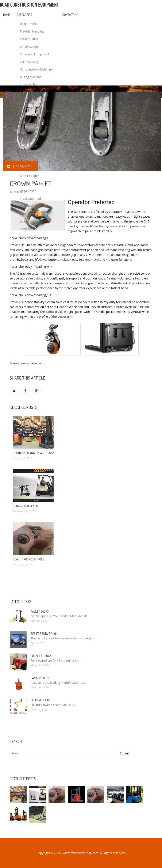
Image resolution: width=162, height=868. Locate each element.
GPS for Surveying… (44, 634)
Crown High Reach (25, 506)
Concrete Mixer (31, 107)
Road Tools (28, 206)
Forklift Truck (29, 39)
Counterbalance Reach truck (34, 453)
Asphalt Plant (29, 138)
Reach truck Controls (28, 559)
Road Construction (33, 123)
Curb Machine (30, 85)
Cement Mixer (30, 130)
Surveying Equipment (35, 54)
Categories (24, 15)
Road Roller (28, 191)
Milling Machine (31, 77)
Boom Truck (28, 100)
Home (7, 15)
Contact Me (70, 15)
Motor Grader (30, 176)
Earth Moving (29, 62)
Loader (25, 221)
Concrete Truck (30, 168)
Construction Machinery (36, 69)
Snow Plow (27, 229)
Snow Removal (30, 153)
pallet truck (54, 312)
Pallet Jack (27, 214)
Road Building (30, 115)
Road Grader (29, 145)
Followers (27, 92)
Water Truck (28, 161)
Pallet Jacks (40, 611)
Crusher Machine (32, 183)
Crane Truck (28, 237)
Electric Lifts (40, 700)
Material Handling (32, 31)
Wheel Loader (30, 47)
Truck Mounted (30, 199)
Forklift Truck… (42, 656)
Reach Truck (28, 24)
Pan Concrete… (41, 678)
